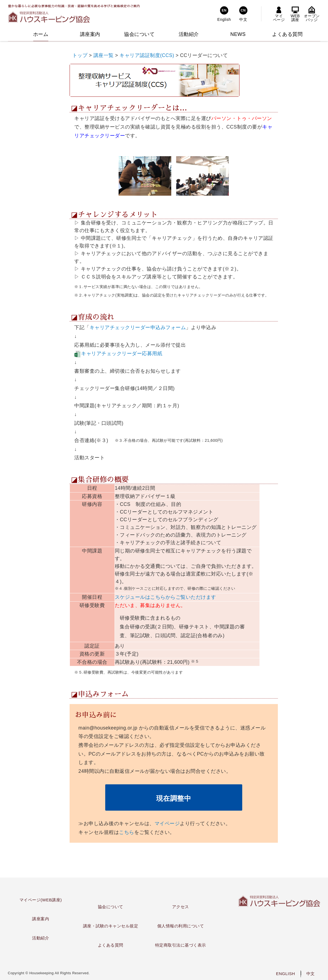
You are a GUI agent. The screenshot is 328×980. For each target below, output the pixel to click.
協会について (111, 907)
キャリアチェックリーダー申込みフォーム (138, 327)
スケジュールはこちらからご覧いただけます (166, 597)
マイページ (167, 824)
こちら (127, 832)
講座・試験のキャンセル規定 (111, 926)
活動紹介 (41, 938)
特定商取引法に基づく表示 (181, 945)
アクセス (181, 907)
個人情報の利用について (181, 926)
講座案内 (41, 919)
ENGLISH (285, 974)
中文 (311, 974)
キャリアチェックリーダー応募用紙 (122, 354)
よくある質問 (111, 945)
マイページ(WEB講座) (41, 900)
